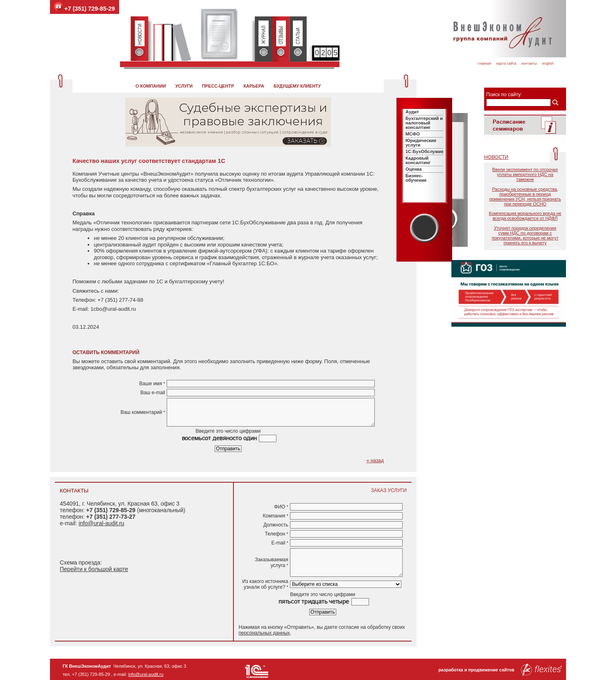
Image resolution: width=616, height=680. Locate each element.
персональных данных (264, 633)
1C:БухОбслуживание (430, 151)
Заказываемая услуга (272, 563)
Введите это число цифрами (228, 431)
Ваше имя (152, 384)
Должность (276, 525)
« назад (375, 461)
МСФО (413, 134)
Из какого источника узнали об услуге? (265, 584)
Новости (496, 157)
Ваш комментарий (143, 412)
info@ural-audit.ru (102, 523)
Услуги (184, 86)
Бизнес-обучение (416, 178)
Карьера (254, 86)
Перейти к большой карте (94, 569)
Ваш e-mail (153, 393)
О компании (151, 86)
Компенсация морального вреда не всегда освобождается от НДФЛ (525, 216)
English (548, 63)
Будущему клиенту (297, 86)
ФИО (281, 507)
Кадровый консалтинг (418, 160)
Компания (275, 516)
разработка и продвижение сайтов (500, 670)
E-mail (280, 543)
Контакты (529, 63)
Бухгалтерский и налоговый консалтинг (424, 123)
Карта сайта (506, 63)
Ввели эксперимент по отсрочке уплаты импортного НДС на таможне (525, 174)
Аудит (412, 112)
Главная (484, 63)
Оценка (414, 169)
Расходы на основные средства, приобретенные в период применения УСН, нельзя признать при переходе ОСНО (525, 197)
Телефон (277, 534)
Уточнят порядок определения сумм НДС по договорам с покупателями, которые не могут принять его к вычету (525, 235)
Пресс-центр (218, 86)
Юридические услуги (421, 143)
